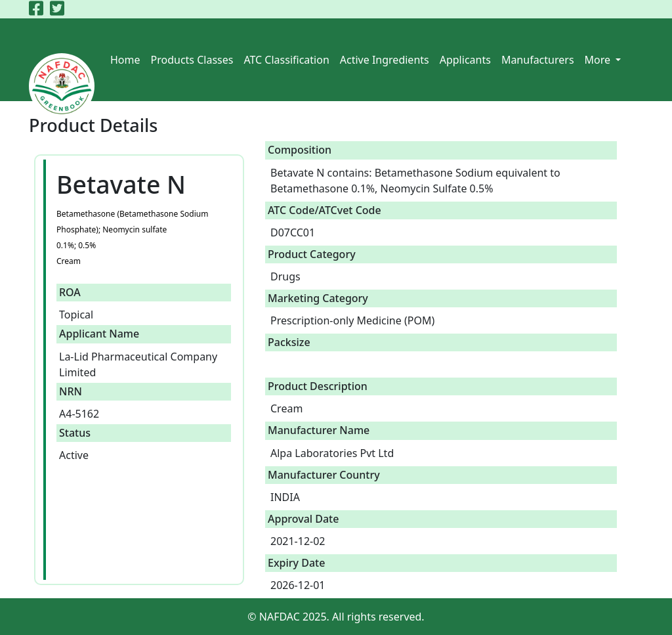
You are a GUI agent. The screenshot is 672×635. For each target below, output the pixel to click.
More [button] (599, 60)
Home (125, 60)
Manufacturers (538, 60)
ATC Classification (286, 60)
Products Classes (192, 60)
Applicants (465, 60)
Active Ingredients (385, 60)
